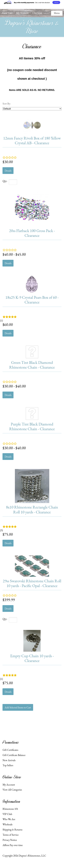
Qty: (5, 181)
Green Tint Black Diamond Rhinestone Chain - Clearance (32, 365)
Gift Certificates (10, 750)
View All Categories (12, 790)
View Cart (7, 13)
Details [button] (8, 171)
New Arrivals (9, 760)
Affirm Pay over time (13, 845)
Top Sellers (8, 765)
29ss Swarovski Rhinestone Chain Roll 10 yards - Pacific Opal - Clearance (32, 583)
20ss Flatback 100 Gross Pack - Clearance (32, 233)
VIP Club (7, 814)
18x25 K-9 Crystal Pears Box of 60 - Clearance (32, 300)
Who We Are (9, 819)
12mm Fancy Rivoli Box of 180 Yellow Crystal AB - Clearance (32, 140)
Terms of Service (11, 835)
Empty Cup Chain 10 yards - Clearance (32, 658)
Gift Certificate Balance (14, 755)
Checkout (37, 13)
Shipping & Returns (12, 829)
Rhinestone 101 (10, 809)
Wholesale (8, 824)
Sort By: (7, 104)
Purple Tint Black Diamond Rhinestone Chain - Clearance (32, 426)
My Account (22, 13)
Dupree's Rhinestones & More (32, 27)
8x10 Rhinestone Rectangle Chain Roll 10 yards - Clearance (32, 509)
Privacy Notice (10, 840)
